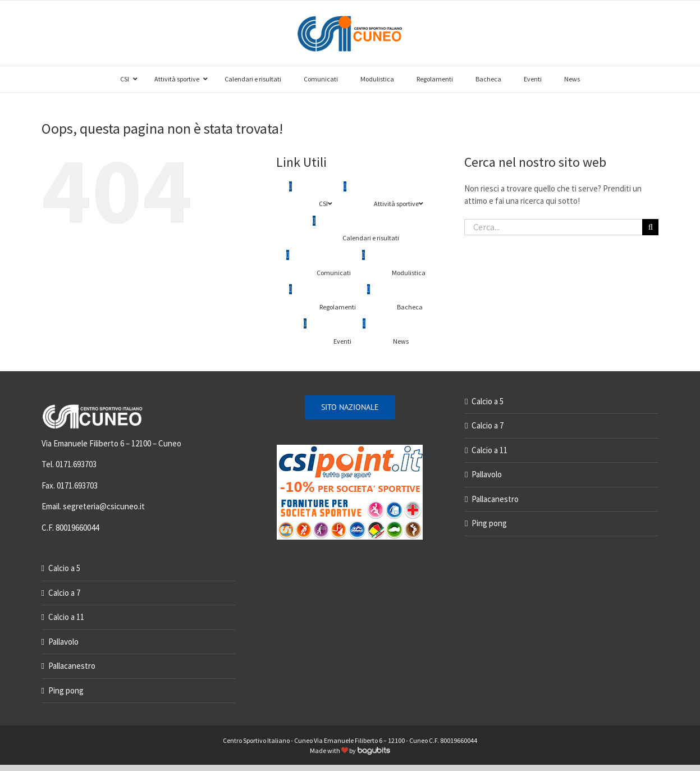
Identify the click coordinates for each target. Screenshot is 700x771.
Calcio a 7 (64, 593)
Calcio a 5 (64, 568)
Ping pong (66, 690)
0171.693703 (76, 464)
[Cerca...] (553, 227)
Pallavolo (63, 642)
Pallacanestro (72, 666)
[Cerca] (650, 227)
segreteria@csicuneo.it (104, 506)
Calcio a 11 (66, 617)
